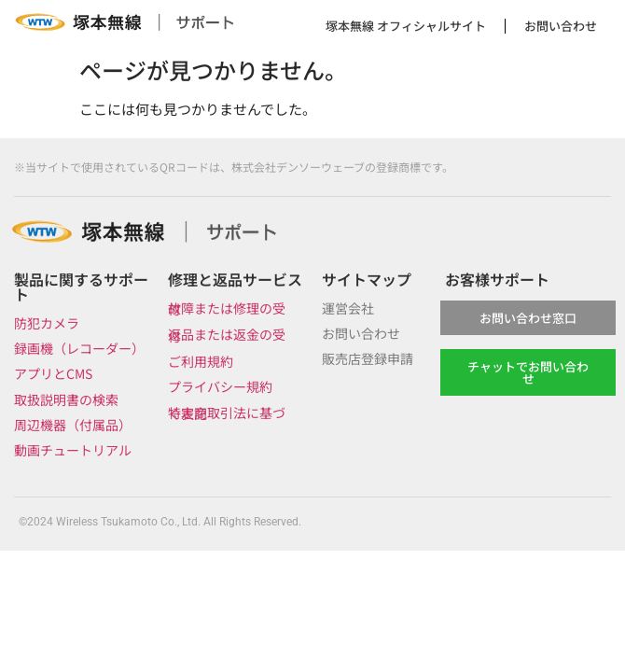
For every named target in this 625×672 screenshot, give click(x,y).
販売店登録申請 (368, 358)
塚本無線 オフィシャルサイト (406, 26)
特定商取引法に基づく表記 (227, 413)
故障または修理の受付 (227, 308)
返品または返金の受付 (227, 335)
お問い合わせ (561, 26)
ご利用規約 (201, 361)
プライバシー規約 (220, 386)
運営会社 (348, 308)
